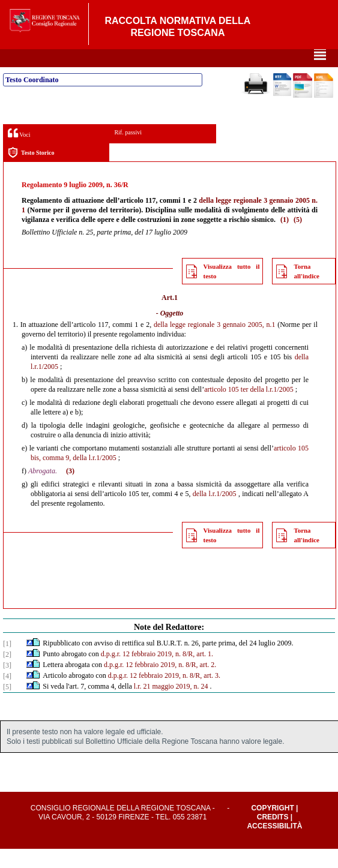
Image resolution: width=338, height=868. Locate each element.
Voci (19, 152)
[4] (7, 695)
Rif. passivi (128, 151)
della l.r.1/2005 (215, 513)
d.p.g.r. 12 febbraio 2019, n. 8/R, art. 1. (157, 673)
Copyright (272, 827)
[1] (7, 663)
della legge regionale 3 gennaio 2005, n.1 (214, 344)
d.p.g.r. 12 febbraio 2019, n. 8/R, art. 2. (160, 684)
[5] (7, 706)
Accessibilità (274, 845)
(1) (285, 239)
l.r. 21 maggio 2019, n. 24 (171, 705)
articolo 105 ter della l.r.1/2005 (249, 409)
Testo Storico (31, 172)
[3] (7, 684)
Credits (273, 836)
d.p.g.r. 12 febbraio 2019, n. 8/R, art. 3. (164, 695)
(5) (298, 239)
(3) (70, 490)
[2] (7, 674)
